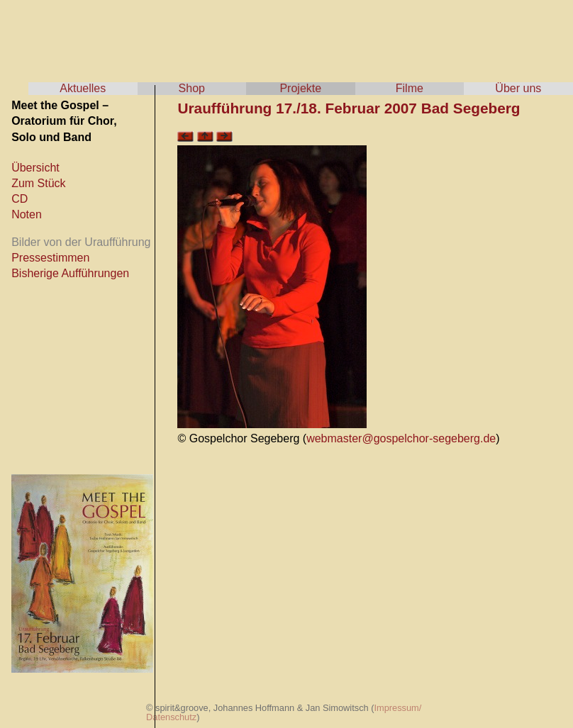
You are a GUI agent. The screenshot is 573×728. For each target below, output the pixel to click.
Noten (27, 214)
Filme (410, 88)
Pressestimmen (50, 258)
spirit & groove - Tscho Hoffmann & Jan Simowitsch (142, 35)
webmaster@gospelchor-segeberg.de (401, 438)
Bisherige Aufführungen (70, 273)
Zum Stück (38, 183)
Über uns (518, 88)
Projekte (300, 88)
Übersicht (35, 168)
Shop (192, 88)
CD (20, 199)
